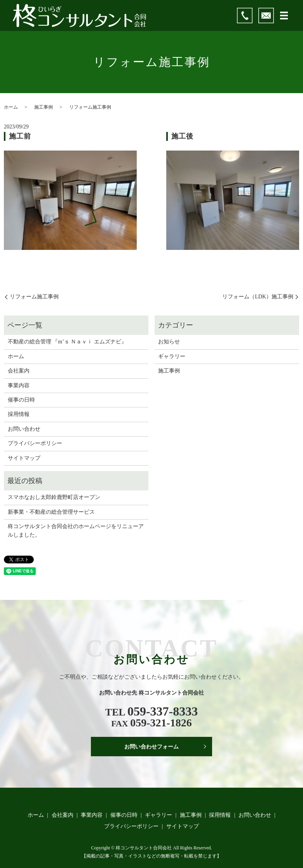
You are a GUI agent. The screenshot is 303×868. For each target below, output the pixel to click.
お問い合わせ (24, 429)
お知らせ (169, 342)
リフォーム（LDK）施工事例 (258, 297)
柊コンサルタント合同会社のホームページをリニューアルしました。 (76, 531)
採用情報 (19, 414)
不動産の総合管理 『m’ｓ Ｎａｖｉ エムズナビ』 (67, 342)
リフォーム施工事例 (34, 297)
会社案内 (19, 371)
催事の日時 (21, 400)
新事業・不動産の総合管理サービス (51, 512)
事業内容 (19, 385)
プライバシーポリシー (35, 443)
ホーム (11, 107)
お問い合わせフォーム (151, 747)
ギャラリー (172, 356)
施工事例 (44, 107)
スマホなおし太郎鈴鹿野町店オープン (54, 497)
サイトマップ (24, 458)
